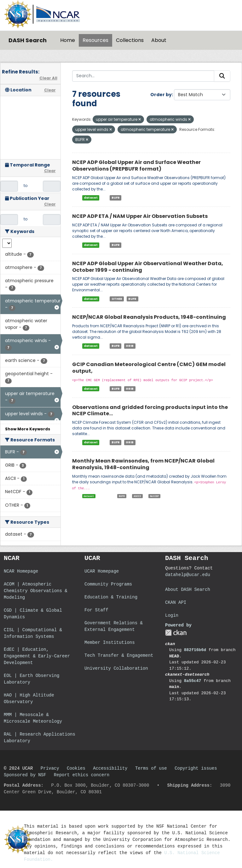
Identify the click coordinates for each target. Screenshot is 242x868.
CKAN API (176, 603)
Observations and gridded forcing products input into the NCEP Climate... (150, 411)
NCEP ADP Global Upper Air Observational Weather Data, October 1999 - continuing (148, 267)
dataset (91, 198)
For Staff (96, 610)
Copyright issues (196, 768)
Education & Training (111, 597)
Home (68, 40)
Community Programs (108, 584)
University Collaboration (116, 668)
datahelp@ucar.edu (188, 575)
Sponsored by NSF (25, 775)
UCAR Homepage (102, 571)
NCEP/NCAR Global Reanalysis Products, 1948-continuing (149, 317)
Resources (95, 40)
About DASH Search (188, 590)
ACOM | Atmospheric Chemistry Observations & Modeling (36, 591)
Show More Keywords (28, 429)
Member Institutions (110, 643)
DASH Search (28, 40)
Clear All (48, 78)
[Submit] (222, 76)
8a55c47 (193, 681)
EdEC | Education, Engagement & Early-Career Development (37, 656)
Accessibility (110, 768)
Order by (161, 95)
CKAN (176, 633)
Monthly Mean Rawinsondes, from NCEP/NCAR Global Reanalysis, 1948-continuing (143, 464)
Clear (50, 90)
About (159, 40)
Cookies (76, 768)
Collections (130, 40)
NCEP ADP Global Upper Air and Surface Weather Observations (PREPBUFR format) (136, 166)
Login (172, 615)
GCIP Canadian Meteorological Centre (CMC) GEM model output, (149, 368)
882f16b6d (195, 650)
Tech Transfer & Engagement (119, 655)
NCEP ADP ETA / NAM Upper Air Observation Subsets (140, 216)
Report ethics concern (82, 775)
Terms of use (151, 768)
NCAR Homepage (21, 571)
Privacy (50, 768)
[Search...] (143, 76)
